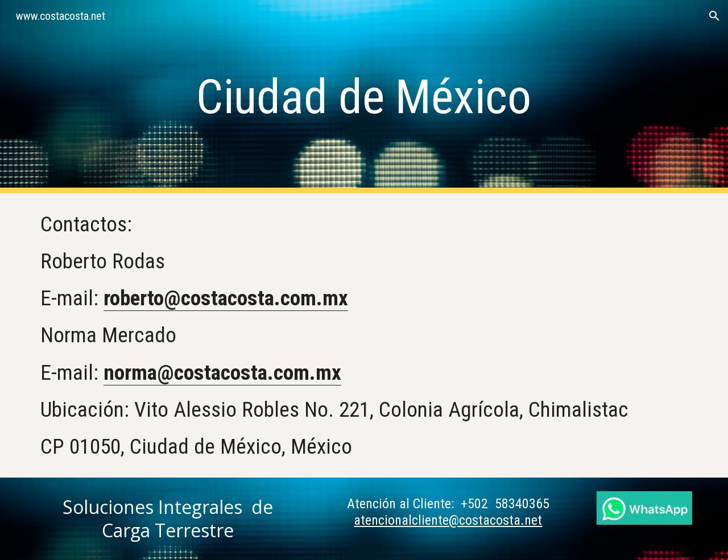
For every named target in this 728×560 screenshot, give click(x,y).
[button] (714, 16)
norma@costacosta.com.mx (222, 372)
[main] (364, 97)
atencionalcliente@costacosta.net (448, 520)
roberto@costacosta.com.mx (226, 298)
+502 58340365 (505, 504)
